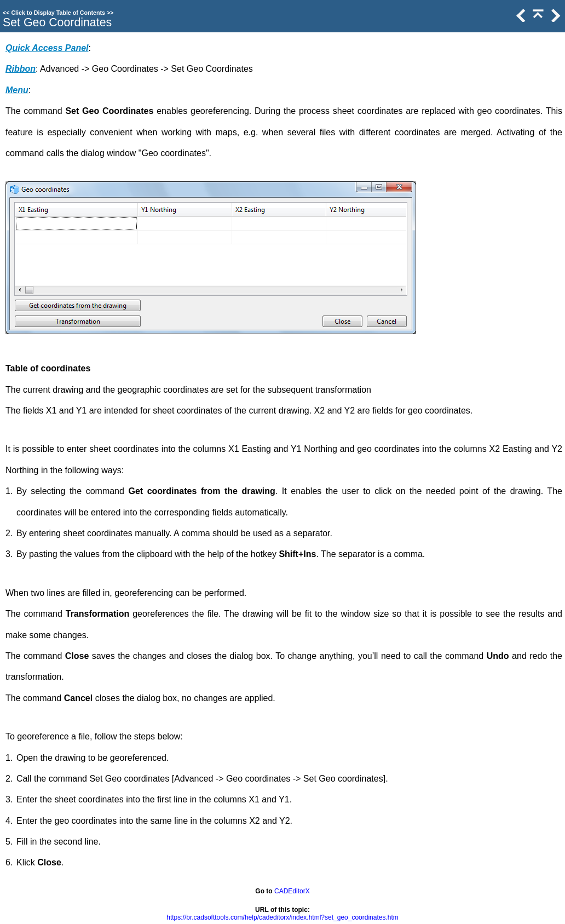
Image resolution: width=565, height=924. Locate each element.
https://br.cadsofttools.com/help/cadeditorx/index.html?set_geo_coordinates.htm (282, 917)
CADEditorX (292, 891)
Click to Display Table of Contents (58, 13)
